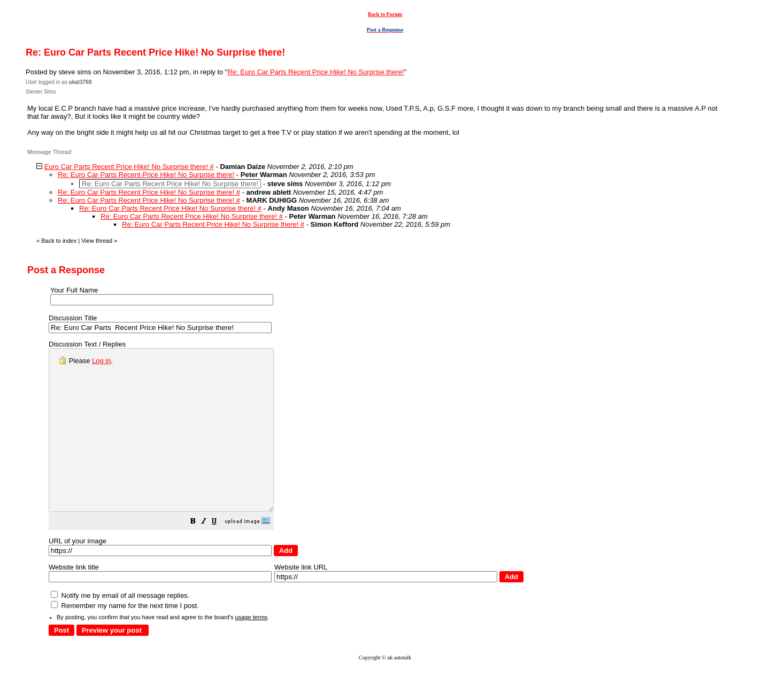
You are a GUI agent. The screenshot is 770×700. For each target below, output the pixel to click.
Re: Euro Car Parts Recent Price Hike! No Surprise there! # (149, 192)
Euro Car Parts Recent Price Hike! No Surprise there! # (129, 167)
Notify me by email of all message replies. (120, 628)
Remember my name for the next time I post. (125, 638)
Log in (101, 361)
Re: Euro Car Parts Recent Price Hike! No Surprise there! (315, 72)
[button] (220, 555)
